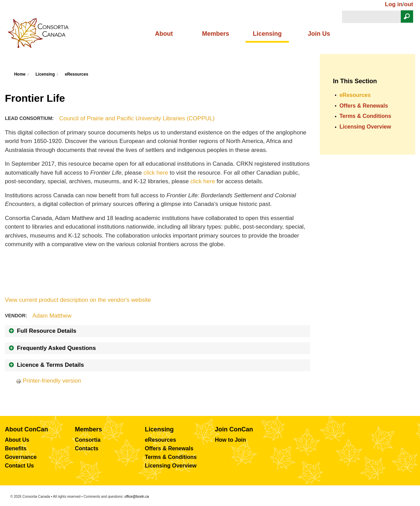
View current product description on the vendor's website (78, 300)
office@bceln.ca (137, 497)
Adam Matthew (52, 316)
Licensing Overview (365, 127)
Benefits (16, 448)
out (409, 4)
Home (20, 74)
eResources (77, 74)
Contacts (87, 448)
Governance (21, 457)
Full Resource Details (47, 331)
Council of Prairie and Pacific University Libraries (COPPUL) (137, 118)
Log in (394, 4)
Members (215, 34)
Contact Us (19, 466)
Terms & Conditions (365, 116)
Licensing (267, 34)
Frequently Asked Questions (56, 348)
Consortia (88, 440)
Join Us (319, 34)
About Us (17, 440)
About (164, 34)
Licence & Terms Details (50, 365)
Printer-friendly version (48, 381)
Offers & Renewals (364, 106)
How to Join (231, 440)
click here (156, 173)
